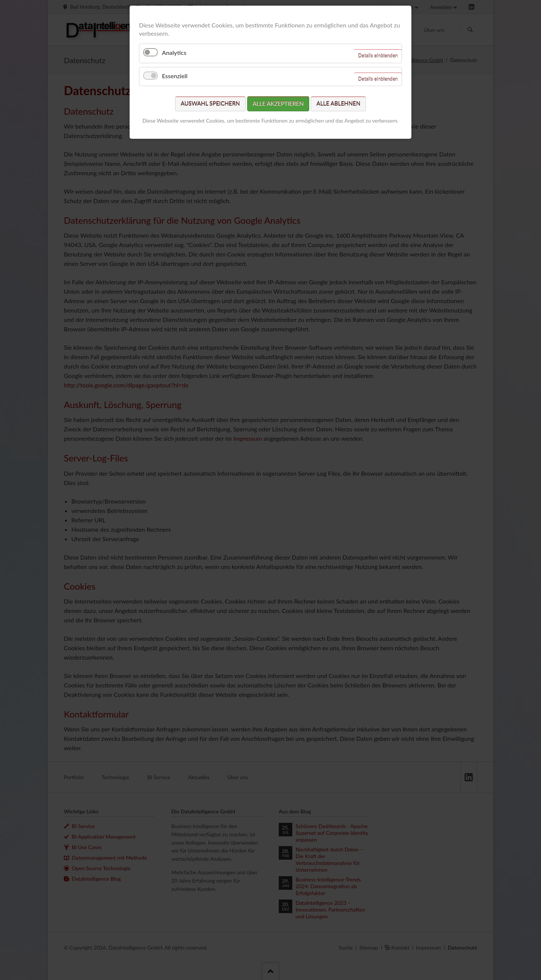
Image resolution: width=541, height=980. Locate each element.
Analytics (174, 52)
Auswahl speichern (210, 103)
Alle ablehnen (338, 103)
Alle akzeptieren (278, 103)
